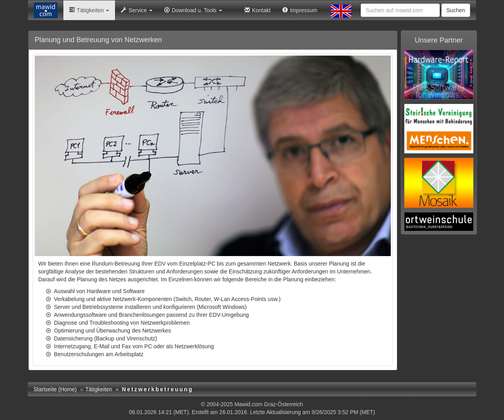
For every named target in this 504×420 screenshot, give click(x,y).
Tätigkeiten (89, 10)
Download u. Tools (193, 10)
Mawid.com (248, 404)
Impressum (300, 10)
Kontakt (258, 10)
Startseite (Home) (55, 389)
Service (137, 10)
